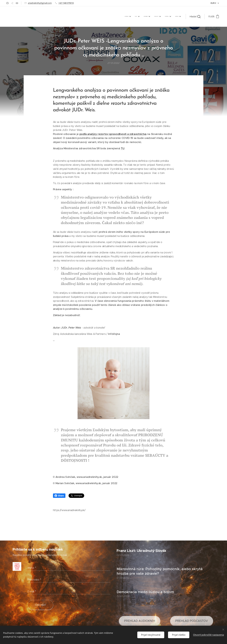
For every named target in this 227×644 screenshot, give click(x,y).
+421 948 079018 (66, 3)
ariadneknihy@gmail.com (40, 3)
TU (122, 148)
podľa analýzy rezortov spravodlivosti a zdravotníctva (113, 134)
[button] (195, 17)
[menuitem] (147, 17)
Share (59, 496)
